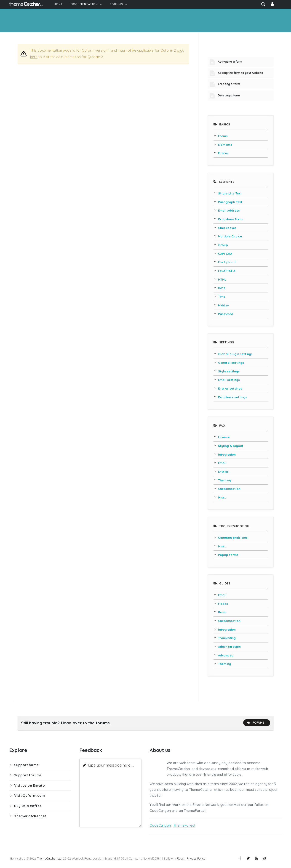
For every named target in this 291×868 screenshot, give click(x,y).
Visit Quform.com (29, 795)
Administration (229, 647)
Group (223, 245)
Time (222, 297)
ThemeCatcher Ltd (49, 858)
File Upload (227, 262)
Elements (225, 145)
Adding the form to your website (241, 73)
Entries (223, 153)
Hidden (224, 305)
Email (222, 463)
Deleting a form (229, 95)
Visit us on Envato (29, 785)
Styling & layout (231, 446)
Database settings (233, 397)
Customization (229, 489)
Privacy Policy (196, 858)
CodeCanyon (160, 825)
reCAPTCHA (227, 271)
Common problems (233, 538)
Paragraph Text (230, 202)
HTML (222, 279)
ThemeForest (184, 825)
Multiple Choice (230, 236)
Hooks (223, 604)
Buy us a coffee (28, 806)
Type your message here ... (111, 765)
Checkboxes (227, 228)
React (181, 858)
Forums (256, 723)
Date (222, 288)
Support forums (28, 775)
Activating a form (230, 62)
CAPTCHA (225, 254)
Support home (26, 765)
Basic (222, 612)
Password (226, 314)
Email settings (229, 380)
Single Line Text (230, 193)
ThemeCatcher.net (30, 816)
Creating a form (229, 84)
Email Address (229, 210)
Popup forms (228, 555)
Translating (227, 638)
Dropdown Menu (231, 219)
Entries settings (230, 388)
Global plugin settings (235, 354)
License (224, 437)
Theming (225, 480)
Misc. (222, 497)
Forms (223, 136)
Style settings (229, 371)
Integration (227, 454)
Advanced (226, 655)
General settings (231, 363)
